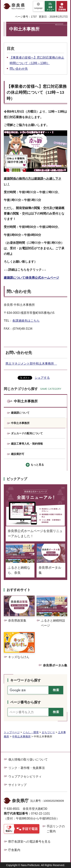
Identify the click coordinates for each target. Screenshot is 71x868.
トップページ (12, 732)
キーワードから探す (26, 680)
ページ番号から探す (26, 702)
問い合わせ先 (19, 69)
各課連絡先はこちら (26, 321)
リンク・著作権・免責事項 (27, 768)
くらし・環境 (31, 732)
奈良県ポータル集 (55, 665)
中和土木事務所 (26, 401)
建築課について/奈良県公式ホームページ (31, 278)
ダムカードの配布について (27, 433)
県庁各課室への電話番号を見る (29, 842)
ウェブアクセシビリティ (25, 776)
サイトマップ (17, 785)
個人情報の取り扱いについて (28, 759)
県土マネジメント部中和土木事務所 (31, 364)
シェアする (42, 378)
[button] (38, 6)
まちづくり (48, 732)
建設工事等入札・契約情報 (27, 444)
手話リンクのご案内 (56, 829)
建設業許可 (18, 454)
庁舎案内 (14, 850)
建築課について (20, 413)
